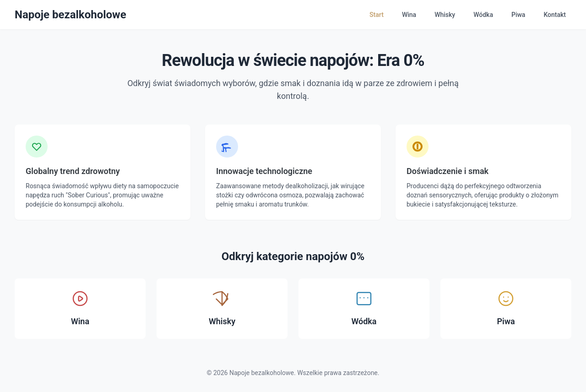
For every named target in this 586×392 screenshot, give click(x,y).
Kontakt (555, 15)
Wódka (483, 15)
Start (377, 15)
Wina (409, 15)
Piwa (518, 15)
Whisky (445, 15)
